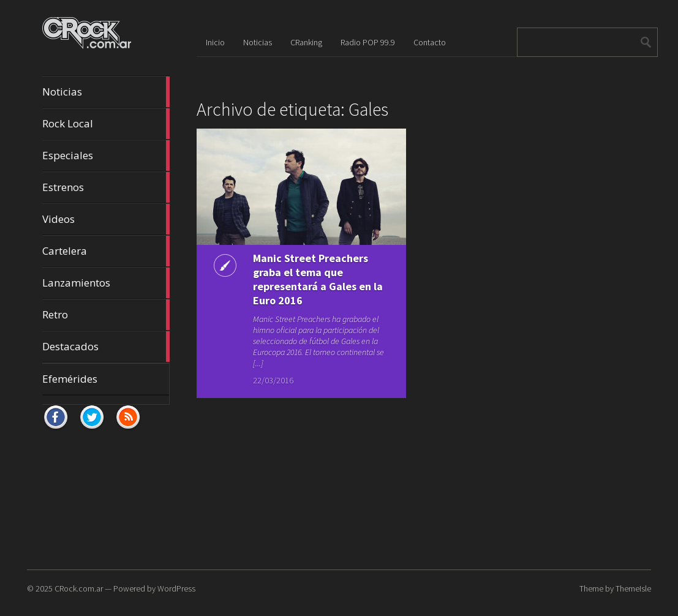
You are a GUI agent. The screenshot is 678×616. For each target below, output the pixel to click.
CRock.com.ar (79, 588)
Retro (106, 315)
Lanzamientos (106, 283)
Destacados (106, 347)
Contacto (430, 42)
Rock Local (106, 124)
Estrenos (106, 187)
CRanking (306, 42)
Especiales (106, 156)
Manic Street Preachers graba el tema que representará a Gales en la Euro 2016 (318, 279)
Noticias (106, 92)
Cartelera (106, 251)
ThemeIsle (633, 588)
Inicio (215, 42)
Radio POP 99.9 (368, 42)
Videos (106, 219)
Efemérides (70, 379)
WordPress (176, 588)
